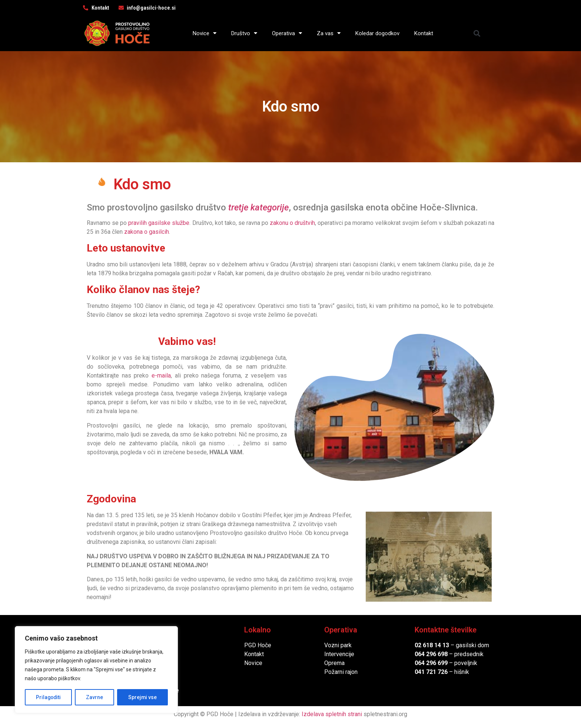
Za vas (329, 33)
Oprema (334, 663)
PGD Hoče (258, 645)
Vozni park (338, 645)
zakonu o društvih (292, 223)
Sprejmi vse (143, 697)
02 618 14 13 (432, 645)
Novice (205, 33)
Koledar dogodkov (377, 33)
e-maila (161, 375)
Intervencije (339, 654)
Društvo (244, 33)
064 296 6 (428, 654)
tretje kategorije (258, 207)
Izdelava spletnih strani (332, 714)
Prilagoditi (49, 697)
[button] (477, 33)
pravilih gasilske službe (159, 223)
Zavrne (95, 697)
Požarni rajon (341, 672)
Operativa (287, 33)
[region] (96, 670)
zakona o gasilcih (147, 232)
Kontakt (424, 33)
